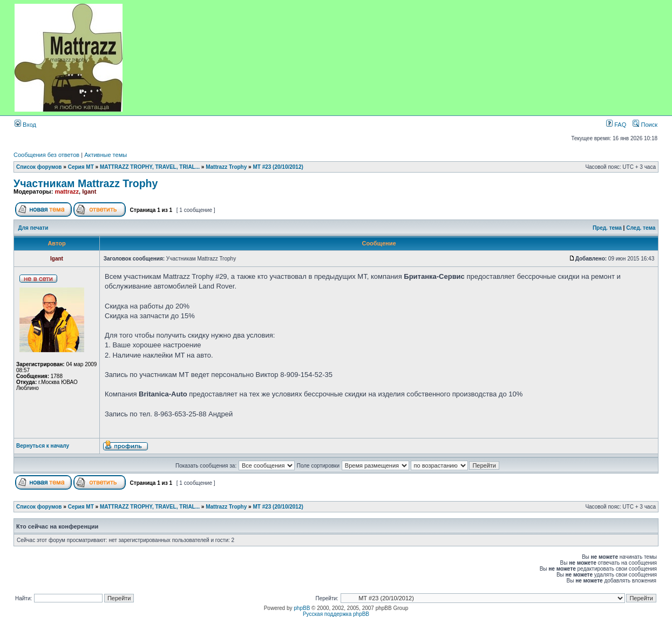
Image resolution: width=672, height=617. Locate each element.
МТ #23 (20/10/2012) (278, 167)
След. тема (641, 228)
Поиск (645, 125)
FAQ (616, 125)
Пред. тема (607, 228)
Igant (89, 191)
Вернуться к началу (43, 446)
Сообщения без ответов (46, 155)
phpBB (302, 608)
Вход (25, 125)
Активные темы (106, 155)
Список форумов (39, 167)
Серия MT (81, 167)
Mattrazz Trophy (226, 167)
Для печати (33, 228)
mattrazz (67, 191)
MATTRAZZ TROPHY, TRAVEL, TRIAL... (150, 167)
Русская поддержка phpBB (336, 614)
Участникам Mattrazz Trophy (86, 183)
